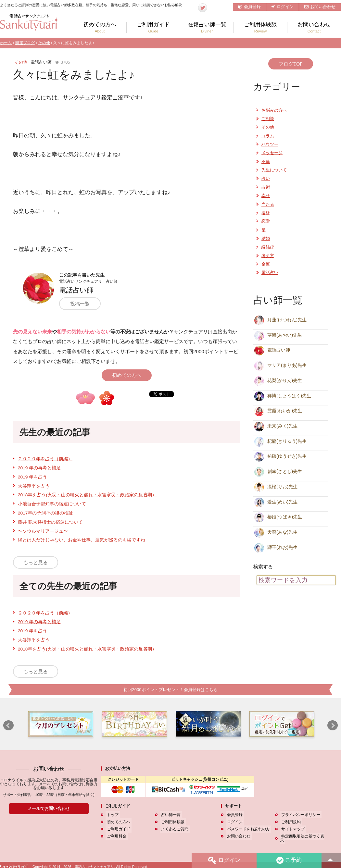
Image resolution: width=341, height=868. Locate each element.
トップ (111, 815)
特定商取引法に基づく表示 (303, 837)
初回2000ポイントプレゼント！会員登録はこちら (170, 690)
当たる (268, 205)
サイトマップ (292, 829)
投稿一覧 (82, 304)
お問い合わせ (320, 7)
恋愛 (266, 221)
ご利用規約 (290, 822)
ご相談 (268, 119)
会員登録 (249, 7)
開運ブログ (25, 43)
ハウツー (270, 144)
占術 (266, 187)
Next (333, 726)
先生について (274, 170)
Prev (8, 726)
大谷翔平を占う (34, 486)
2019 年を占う (32, 477)
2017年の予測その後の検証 (45, 513)
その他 (44, 43)
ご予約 (289, 860)
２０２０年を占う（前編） (45, 459)
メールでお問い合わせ (49, 809)
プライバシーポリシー (299, 815)
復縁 (266, 213)
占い (266, 179)
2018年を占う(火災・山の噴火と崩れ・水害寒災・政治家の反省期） (87, 495)
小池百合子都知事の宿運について (52, 504)
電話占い (270, 273)
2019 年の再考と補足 (39, 468)
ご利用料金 (115, 837)
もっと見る (36, 562)
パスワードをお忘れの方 (247, 829)
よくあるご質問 (173, 829)
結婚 (266, 239)
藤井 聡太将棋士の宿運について (50, 522)
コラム (268, 136)
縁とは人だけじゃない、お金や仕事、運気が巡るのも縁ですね (82, 540)
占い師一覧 (170, 815)
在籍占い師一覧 (207, 27)
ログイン (283, 7)
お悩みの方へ (274, 110)
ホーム (6, 43)
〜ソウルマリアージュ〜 (43, 531)
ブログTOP (290, 64)
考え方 (268, 256)
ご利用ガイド (153, 27)
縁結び (268, 247)
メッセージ (272, 153)
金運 (266, 264)
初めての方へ (100, 27)
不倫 (266, 162)
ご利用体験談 (260, 27)
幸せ (266, 196)
